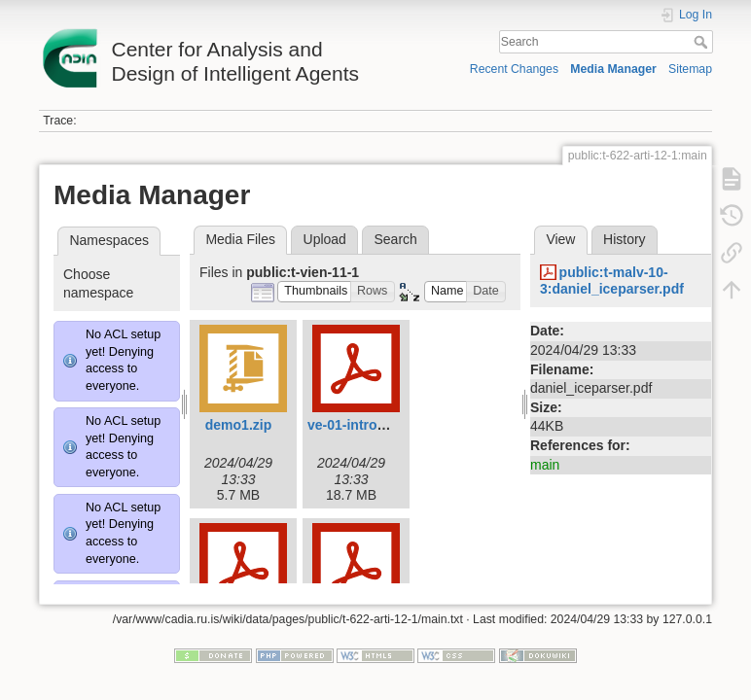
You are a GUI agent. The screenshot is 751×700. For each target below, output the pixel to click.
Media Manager (613, 69)
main (545, 465)
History (625, 239)
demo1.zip (238, 425)
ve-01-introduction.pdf (379, 425)
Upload (325, 239)
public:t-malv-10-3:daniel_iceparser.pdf (612, 280)
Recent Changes (514, 69)
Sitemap (690, 69)
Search (703, 42)
